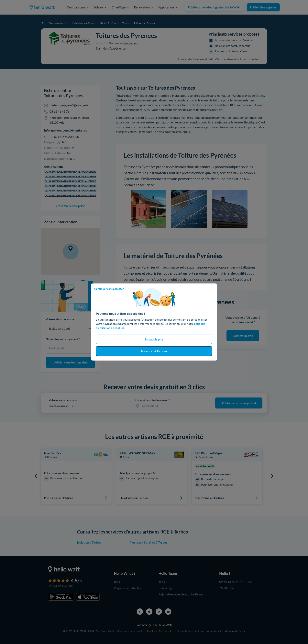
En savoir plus (154, 339)
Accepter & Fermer (154, 351)
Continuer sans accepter (109, 289)
